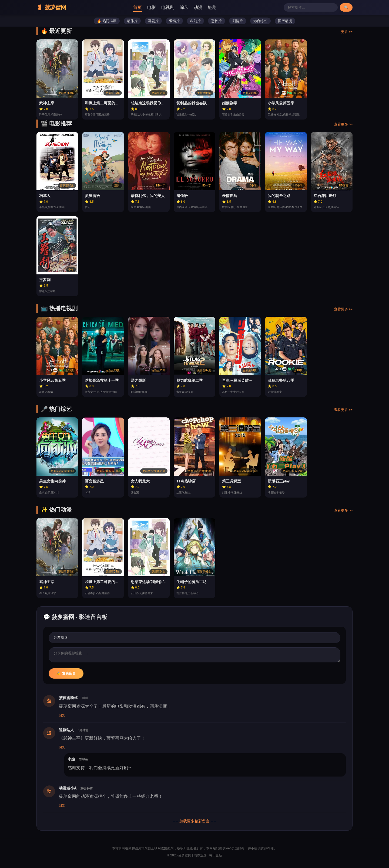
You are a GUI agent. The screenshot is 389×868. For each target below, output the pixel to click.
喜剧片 (153, 23)
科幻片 (195, 23)
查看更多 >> (343, 126)
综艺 (189, 8)
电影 (156, 8)
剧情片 (238, 23)
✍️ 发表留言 (66, 677)
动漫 (203, 8)
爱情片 (174, 23)
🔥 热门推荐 (107, 23)
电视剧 (172, 8)
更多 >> (347, 34)
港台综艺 (260, 23)
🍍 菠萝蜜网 (56, 8)
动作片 (132, 23)
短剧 (217, 8)
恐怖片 (217, 23)
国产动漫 (285, 23)
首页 (142, 8)
